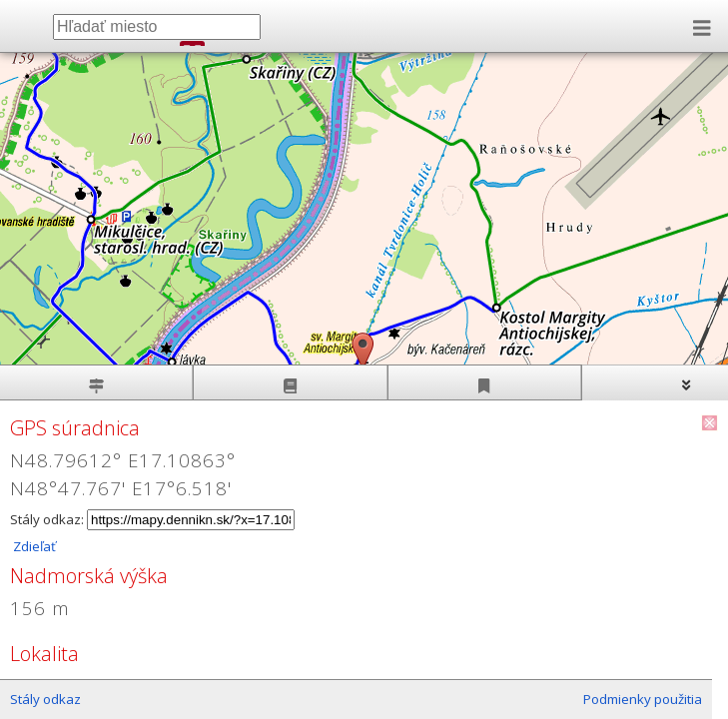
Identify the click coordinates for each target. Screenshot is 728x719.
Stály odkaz (45, 699)
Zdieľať (33, 546)
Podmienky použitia (643, 699)
